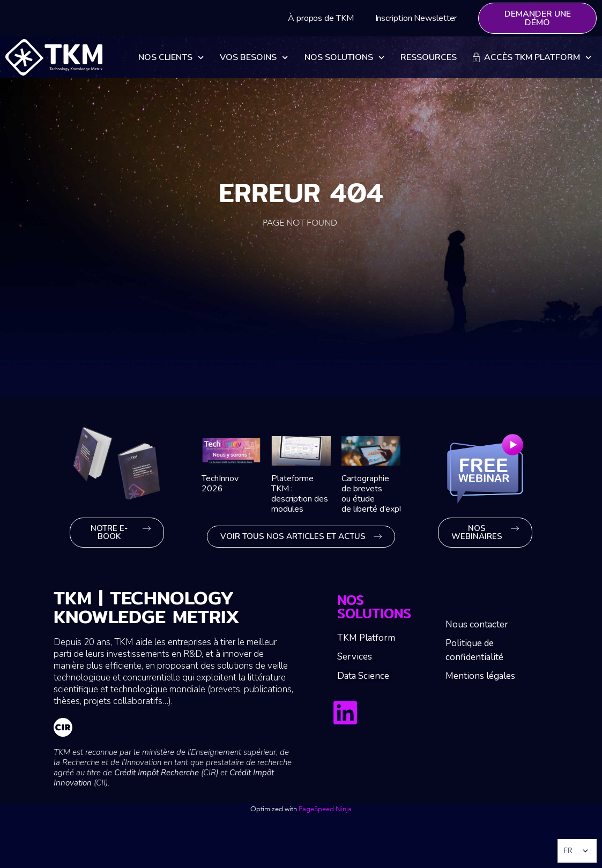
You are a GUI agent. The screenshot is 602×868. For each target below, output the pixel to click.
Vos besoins (254, 58)
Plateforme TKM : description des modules (300, 494)
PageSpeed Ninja (325, 809)
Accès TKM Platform (532, 58)
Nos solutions (344, 58)
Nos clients (171, 58)
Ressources (429, 57)
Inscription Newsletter (416, 18)
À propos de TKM (321, 18)
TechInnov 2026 (220, 484)
